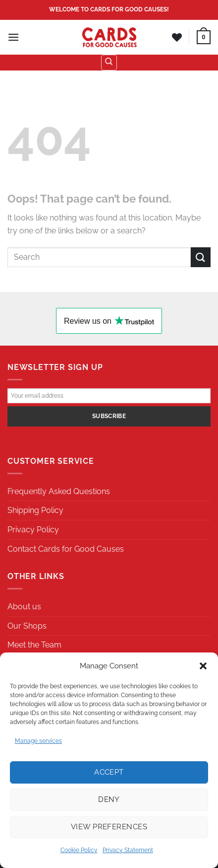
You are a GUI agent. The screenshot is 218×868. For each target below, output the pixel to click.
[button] (203, 666)
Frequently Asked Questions (59, 491)
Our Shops (27, 626)
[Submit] (201, 257)
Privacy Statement (128, 850)
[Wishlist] (177, 37)
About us (24, 607)
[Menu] (13, 37)
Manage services (38, 741)
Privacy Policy (33, 530)
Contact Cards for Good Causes (66, 549)
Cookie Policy (79, 850)
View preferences (109, 827)
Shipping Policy (35, 510)
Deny (109, 799)
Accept (109, 772)
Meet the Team (34, 645)
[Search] (109, 63)
